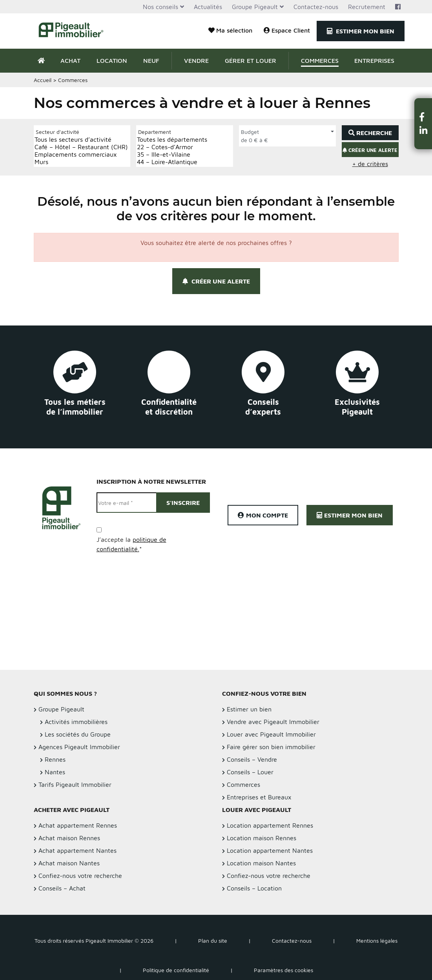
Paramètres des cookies (283, 970)
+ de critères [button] (370, 164)
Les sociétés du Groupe (78, 734)
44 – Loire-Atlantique (172, 162)
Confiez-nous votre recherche (80, 876)
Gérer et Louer (251, 60)
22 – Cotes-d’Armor (172, 147)
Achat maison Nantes (69, 863)
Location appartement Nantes (270, 850)
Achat (70, 60)
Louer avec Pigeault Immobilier (271, 734)
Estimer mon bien (361, 31)
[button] (423, 117)
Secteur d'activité (57, 132)
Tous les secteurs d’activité (81, 140)
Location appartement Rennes (270, 825)
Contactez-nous (316, 7)
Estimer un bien (249, 709)
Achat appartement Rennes (78, 825)
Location (112, 60)
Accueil (43, 80)
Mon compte (263, 515)
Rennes (55, 759)
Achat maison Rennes (69, 838)
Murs (81, 162)
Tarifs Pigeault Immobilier (75, 784)
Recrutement (367, 7)
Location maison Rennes (262, 838)
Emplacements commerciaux (81, 154)
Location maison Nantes (261, 863)
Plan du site (213, 941)
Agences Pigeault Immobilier (79, 747)
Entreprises (374, 60)
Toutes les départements (172, 140)
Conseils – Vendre (252, 759)
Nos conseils (160, 7)
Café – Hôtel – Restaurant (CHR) (81, 147)
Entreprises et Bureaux (259, 797)
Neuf (151, 60)
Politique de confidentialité (176, 970)
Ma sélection (230, 30)
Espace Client (287, 30)
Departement (155, 132)
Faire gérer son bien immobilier (271, 747)
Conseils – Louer (250, 772)
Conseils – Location (254, 888)
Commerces (320, 60)
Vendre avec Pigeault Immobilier (273, 722)
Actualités (208, 7)
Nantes (55, 772)
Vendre (196, 60)
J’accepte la (131, 544)
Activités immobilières (76, 722)
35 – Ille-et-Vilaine (172, 154)
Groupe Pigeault (255, 7)
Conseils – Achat (62, 888)
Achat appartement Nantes (77, 850)
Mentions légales (377, 941)
